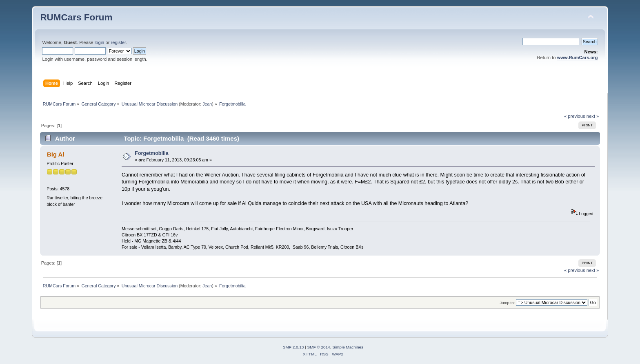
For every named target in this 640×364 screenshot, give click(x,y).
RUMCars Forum (76, 17)
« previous (575, 116)
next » (593, 116)
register (119, 42)
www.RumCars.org (578, 57)
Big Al (56, 154)
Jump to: (508, 303)
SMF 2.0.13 (293, 347)
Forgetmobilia (151, 153)
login (100, 42)
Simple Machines (348, 347)
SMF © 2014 (319, 347)
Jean (207, 104)
